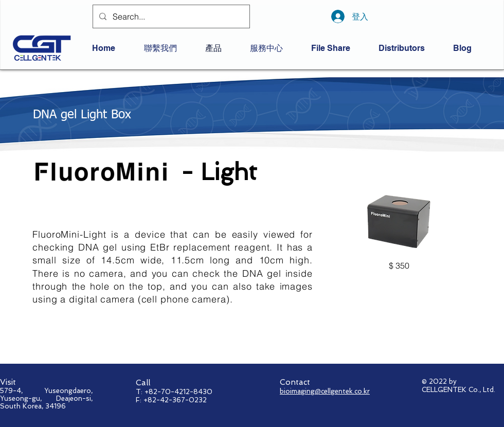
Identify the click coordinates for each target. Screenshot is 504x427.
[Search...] (170, 16)
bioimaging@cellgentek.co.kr (325, 391)
